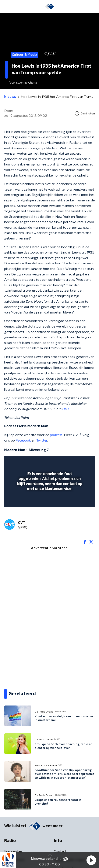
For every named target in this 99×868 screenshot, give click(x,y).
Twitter (42, 440)
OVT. (66, 409)
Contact (60, 851)
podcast (56, 435)
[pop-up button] (72, 462)
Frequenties (13, 851)
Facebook (23, 440)
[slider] (49, 500)
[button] (91, 860)
